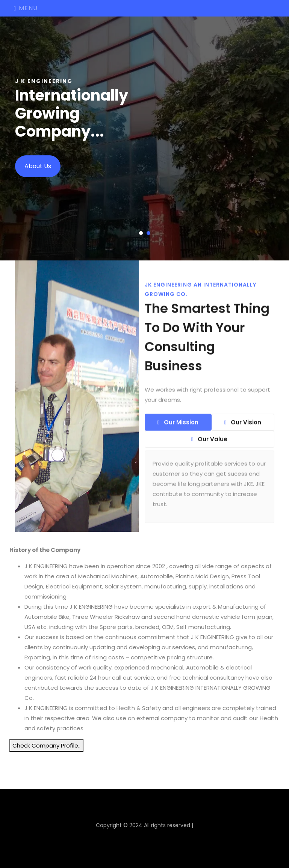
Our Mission (178, 426)
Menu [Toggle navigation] (26, 8)
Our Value (209, 443)
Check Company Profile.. (46, 745)
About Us (38, 166)
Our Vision (243, 426)
